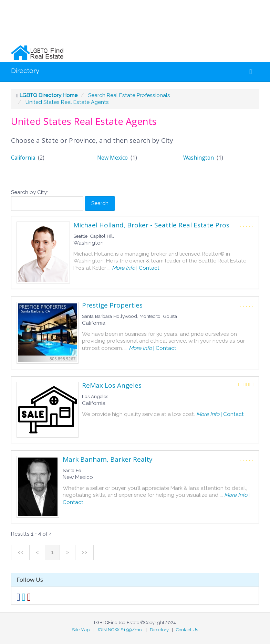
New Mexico (112, 158)
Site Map (81, 630)
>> (84, 552)
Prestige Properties (112, 305)
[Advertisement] (132, 22)
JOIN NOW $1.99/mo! (120, 630)
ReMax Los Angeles (112, 385)
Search (100, 203)
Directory (25, 71)
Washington (199, 158)
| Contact (135, 268)
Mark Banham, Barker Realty (108, 459)
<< (20, 552)
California (23, 158)
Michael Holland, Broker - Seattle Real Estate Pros (151, 225)
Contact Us (187, 630)
